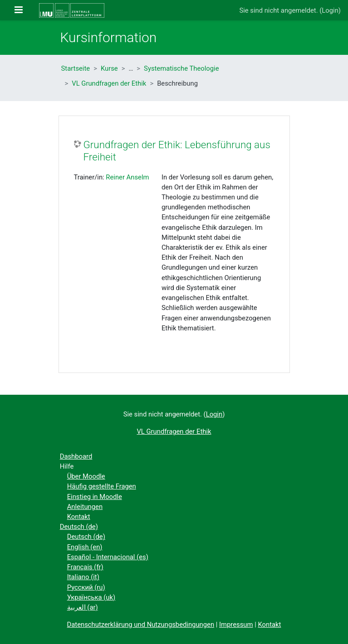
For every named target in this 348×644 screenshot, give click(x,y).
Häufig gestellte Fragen (102, 486)
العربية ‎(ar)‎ (83, 607)
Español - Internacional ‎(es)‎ (108, 557)
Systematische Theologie (181, 68)
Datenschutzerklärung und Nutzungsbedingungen (141, 625)
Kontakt (79, 517)
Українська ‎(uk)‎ (91, 597)
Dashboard (76, 456)
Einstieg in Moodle (95, 497)
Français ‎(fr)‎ (85, 567)
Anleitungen (85, 507)
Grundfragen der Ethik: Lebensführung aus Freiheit (177, 151)
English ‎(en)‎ (85, 547)
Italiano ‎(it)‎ (83, 577)
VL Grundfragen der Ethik (109, 83)
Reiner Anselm (127, 177)
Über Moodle (86, 476)
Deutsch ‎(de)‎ (79, 527)
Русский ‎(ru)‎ (86, 587)
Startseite (76, 68)
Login (330, 10)
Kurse (109, 68)
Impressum (236, 625)
